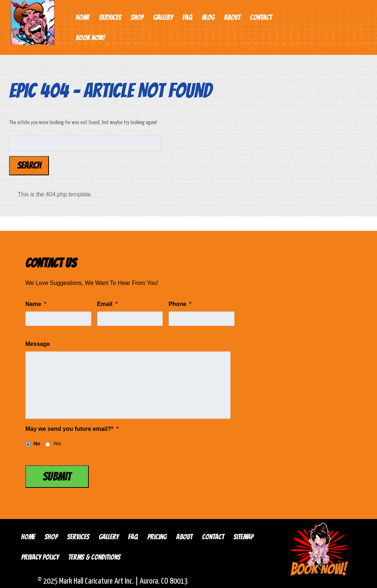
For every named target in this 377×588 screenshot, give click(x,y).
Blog (208, 17)
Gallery (163, 17)
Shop (137, 17)
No (37, 444)
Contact (261, 17)
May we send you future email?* (72, 429)
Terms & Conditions (94, 557)
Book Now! (90, 38)
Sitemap (243, 537)
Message (38, 344)
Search (29, 166)
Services (110, 17)
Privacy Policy (40, 557)
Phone (180, 304)
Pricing (157, 537)
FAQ (187, 17)
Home (82, 17)
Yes (57, 444)
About (232, 17)
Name (36, 304)
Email (107, 304)
